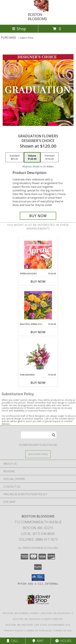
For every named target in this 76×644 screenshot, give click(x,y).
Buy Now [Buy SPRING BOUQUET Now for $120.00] (38, 281)
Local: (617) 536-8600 (38, 534)
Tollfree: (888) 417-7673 (38, 539)
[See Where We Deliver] (38, 454)
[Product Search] (39, 435)
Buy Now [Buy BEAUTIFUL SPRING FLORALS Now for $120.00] (38, 332)
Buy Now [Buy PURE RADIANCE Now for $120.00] (38, 383)
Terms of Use (63, 631)
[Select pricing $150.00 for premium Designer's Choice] (50, 157)
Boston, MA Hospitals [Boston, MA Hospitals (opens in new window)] (56, 613)
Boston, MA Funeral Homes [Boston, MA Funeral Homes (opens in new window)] (21, 613)
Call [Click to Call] (13, 641)
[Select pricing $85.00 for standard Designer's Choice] (14, 157)
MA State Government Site (53, 625)
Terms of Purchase (39, 631)
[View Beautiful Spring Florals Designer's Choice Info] (38, 305)
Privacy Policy (14, 631)
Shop (19, 29)
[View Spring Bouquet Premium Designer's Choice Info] (38, 255)
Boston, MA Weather (19, 625)
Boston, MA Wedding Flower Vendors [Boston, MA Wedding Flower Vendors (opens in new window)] (38, 619)
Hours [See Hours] (63, 641)
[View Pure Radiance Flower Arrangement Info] (38, 356)
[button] (38, 577)
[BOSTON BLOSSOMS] (38, 20)
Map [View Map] (38, 641)
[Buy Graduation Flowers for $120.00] (38, 216)
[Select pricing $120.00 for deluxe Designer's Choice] (32, 157)
